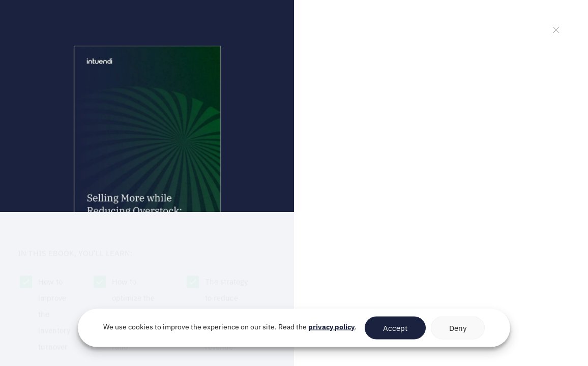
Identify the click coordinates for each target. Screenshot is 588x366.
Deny (458, 328)
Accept (395, 328)
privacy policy (331, 327)
